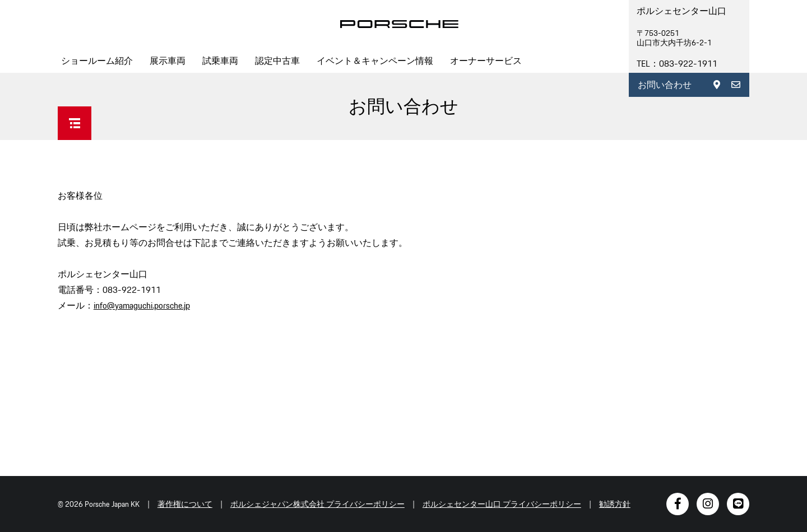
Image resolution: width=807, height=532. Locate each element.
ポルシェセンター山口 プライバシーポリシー (502, 504)
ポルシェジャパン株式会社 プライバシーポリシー (317, 504)
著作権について (185, 504)
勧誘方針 (615, 504)
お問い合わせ (665, 85)
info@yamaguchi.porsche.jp (142, 305)
